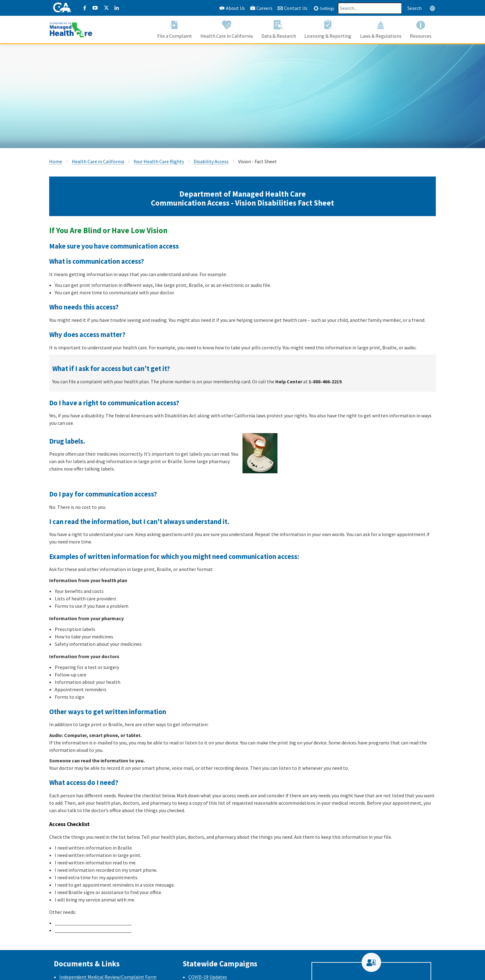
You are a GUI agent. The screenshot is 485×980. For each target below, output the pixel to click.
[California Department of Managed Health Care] (71, 29)
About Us (232, 8)
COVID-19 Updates (208, 977)
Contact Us (292, 8)
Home (56, 161)
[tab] (324, 8)
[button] (175, 30)
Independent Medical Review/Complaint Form (108, 977)
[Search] (370, 8)
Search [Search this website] (414, 8)
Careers (261, 8)
